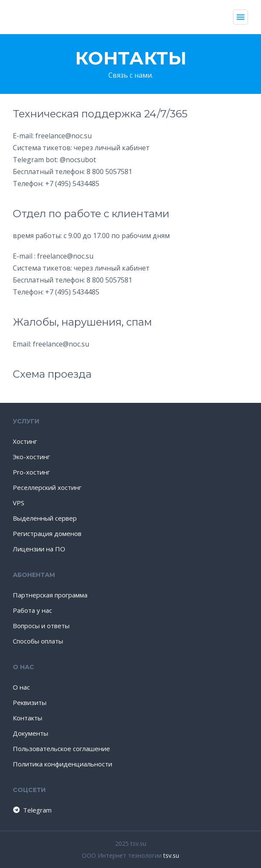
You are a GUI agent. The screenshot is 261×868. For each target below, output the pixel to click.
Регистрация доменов (47, 533)
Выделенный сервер (45, 518)
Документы (30, 733)
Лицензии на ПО (39, 549)
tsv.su (171, 855)
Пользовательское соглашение (61, 749)
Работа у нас (32, 610)
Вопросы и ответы (41, 626)
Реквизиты (30, 702)
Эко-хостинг (31, 457)
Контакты (28, 718)
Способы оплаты (38, 641)
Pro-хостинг (31, 472)
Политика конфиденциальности (62, 764)
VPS (19, 503)
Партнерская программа (50, 595)
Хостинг (25, 441)
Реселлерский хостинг (47, 487)
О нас (21, 687)
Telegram (32, 810)
